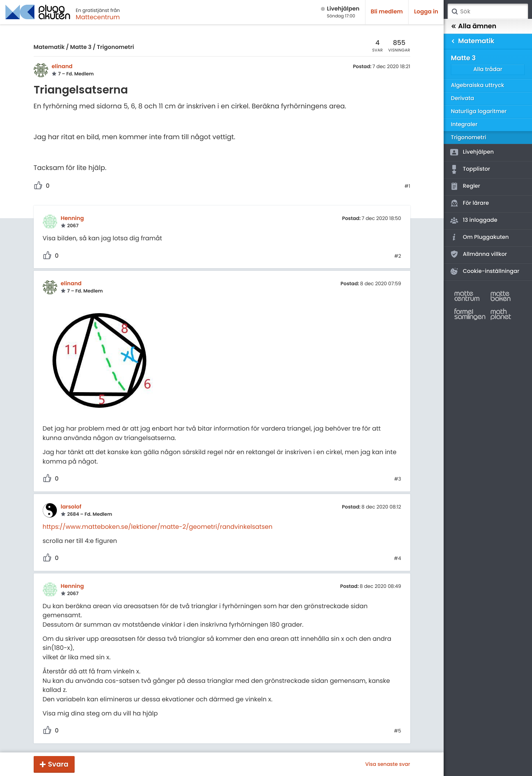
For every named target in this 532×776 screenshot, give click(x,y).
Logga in (426, 12)
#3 (397, 479)
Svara (58, 764)
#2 (397, 256)
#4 (398, 559)
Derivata (462, 98)
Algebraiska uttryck (477, 85)
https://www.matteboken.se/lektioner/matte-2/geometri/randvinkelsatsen (158, 527)
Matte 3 (81, 47)
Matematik (49, 47)
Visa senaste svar (388, 764)
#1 (407, 186)
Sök (454, 12)
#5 (398, 731)
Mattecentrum (98, 17)
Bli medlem (387, 12)
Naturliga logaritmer (479, 111)
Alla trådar (488, 69)
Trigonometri (116, 47)
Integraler (464, 125)
